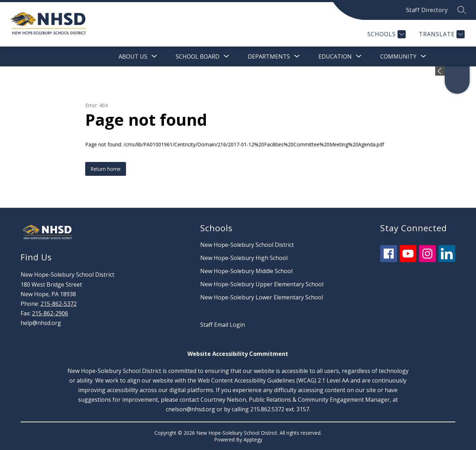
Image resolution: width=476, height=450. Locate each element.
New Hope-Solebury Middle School (246, 271)
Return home (106, 169)
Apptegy (253, 440)
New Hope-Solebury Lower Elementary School (262, 297)
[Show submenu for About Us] (133, 56)
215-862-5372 (59, 304)
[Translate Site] (441, 34)
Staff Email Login (223, 325)
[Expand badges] (440, 71)
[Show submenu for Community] (398, 56)
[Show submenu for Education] (335, 56)
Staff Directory (427, 10)
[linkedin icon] (447, 260)
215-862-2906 (50, 313)
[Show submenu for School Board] (198, 56)
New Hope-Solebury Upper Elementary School (262, 284)
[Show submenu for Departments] (269, 56)
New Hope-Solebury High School (244, 258)
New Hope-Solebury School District (247, 245)
